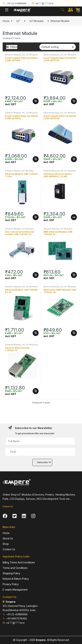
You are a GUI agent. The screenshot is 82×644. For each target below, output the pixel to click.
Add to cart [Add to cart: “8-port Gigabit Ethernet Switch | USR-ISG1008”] (74, 159)
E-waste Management (15, 590)
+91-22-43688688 (14, 3)
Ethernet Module (13, 55)
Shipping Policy (11, 573)
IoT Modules (37, 21)
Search (63, 10)
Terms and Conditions (15, 568)
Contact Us (9, 549)
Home (6, 21)
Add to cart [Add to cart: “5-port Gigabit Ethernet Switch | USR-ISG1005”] (74, 101)
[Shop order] (58, 47)
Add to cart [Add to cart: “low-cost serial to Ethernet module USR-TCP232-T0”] (36, 275)
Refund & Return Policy (16, 579)
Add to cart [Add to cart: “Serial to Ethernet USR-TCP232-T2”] (36, 391)
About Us (8, 538)
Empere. (41, 640)
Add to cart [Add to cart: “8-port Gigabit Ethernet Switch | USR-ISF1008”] (36, 159)
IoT (18, 21)
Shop (6, 544)
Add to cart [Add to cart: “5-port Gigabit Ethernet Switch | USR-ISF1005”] (36, 101)
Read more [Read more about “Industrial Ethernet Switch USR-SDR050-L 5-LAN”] (74, 217)
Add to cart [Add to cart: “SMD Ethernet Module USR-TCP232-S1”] (74, 275)
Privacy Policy (11, 584)
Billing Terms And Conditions (19, 562)
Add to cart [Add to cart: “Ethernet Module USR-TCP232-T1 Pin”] (36, 217)
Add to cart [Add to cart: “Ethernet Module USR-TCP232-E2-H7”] (36, 333)
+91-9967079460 (15, 618)
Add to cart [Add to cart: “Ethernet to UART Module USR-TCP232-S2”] (74, 333)
